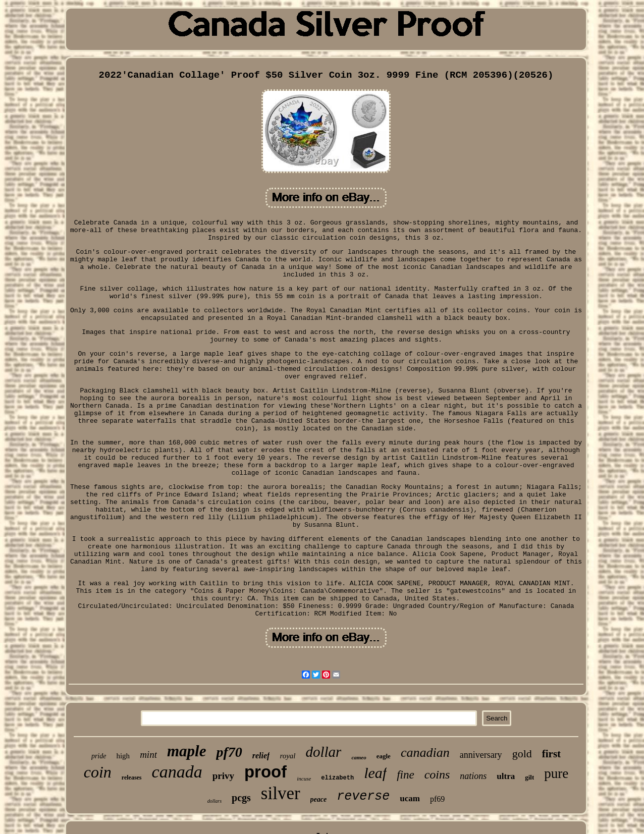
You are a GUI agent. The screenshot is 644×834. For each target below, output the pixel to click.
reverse (363, 796)
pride (99, 756)
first (551, 754)
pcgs (241, 798)
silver (281, 793)
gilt (529, 777)
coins (437, 774)
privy (223, 776)
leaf (375, 773)
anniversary (481, 755)
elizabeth (337, 778)
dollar (324, 752)
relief (261, 756)
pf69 (437, 799)
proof (265, 772)
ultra (506, 776)
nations (473, 776)
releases (132, 777)
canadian (425, 753)
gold (522, 754)
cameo (359, 757)
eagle (384, 756)
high (123, 756)
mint (148, 755)
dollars (214, 801)
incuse (304, 779)
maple (187, 751)
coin (98, 772)
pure (556, 773)
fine (406, 775)
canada (177, 772)
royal (287, 756)
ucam (410, 798)
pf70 (229, 752)
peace (319, 799)
